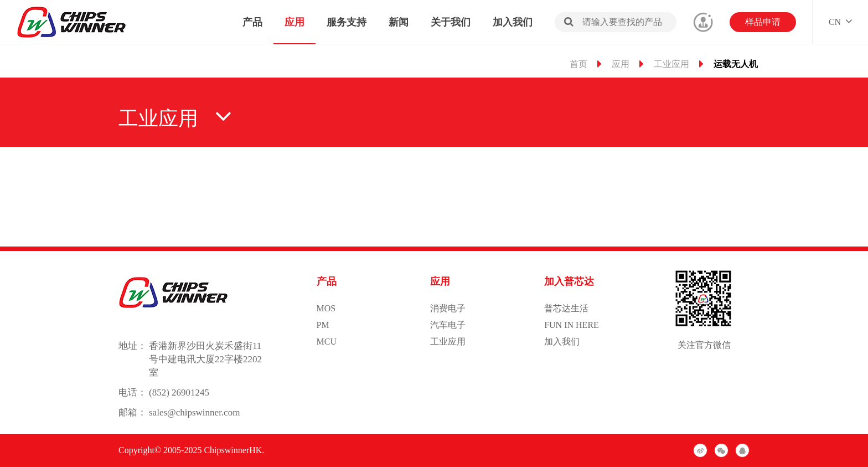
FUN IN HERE (572, 325)
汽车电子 (448, 325)
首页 (578, 64)
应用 (294, 22)
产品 (252, 22)
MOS (326, 308)
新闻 (399, 22)
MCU (327, 342)
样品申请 (763, 22)
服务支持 (347, 22)
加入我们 (513, 22)
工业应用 (671, 64)
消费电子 (448, 308)
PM (323, 325)
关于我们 (451, 22)
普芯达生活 (566, 308)
